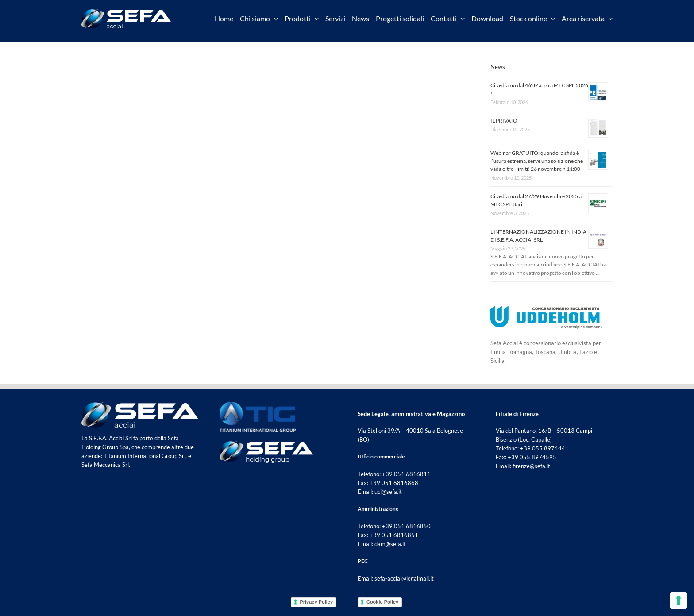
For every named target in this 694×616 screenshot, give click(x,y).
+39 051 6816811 (406, 474)
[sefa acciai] (126, 12)
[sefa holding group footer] (266, 443)
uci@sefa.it (388, 492)
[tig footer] (258, 404)
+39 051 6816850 (406, 526)
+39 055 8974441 (544, 448)
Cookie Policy (382, 602)
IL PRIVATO (504, 121)
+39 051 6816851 (394, 535)
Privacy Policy (316, 602)
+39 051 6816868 (394, 483)
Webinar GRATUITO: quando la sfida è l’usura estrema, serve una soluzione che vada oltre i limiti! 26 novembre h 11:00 (537, 161)
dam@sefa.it (390, 544)
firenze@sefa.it (531, 466)
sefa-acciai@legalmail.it (404, 578)
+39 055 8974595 (532, 457)
